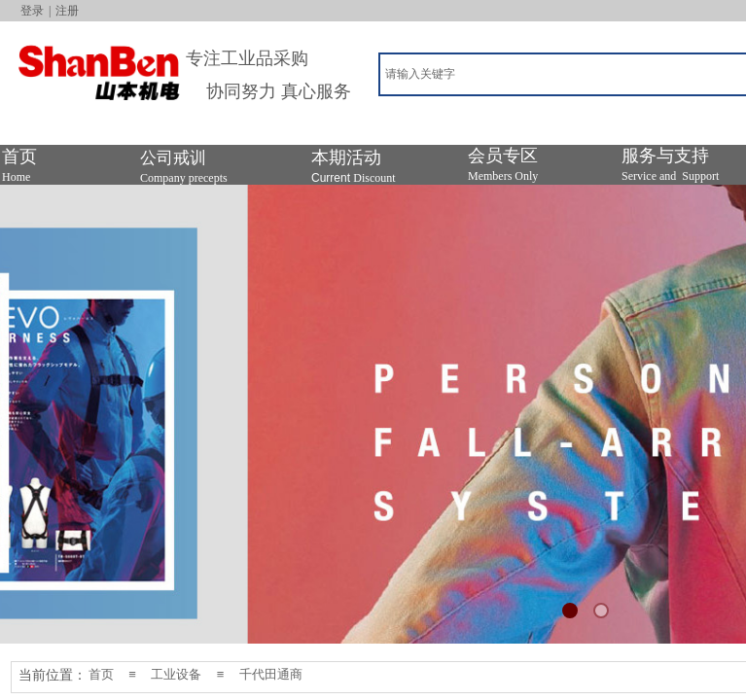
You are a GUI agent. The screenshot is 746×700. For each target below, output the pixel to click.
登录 (32, 11)
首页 (101, 674)
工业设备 (176, 674)
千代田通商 (271, 674)
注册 (67, 11)
